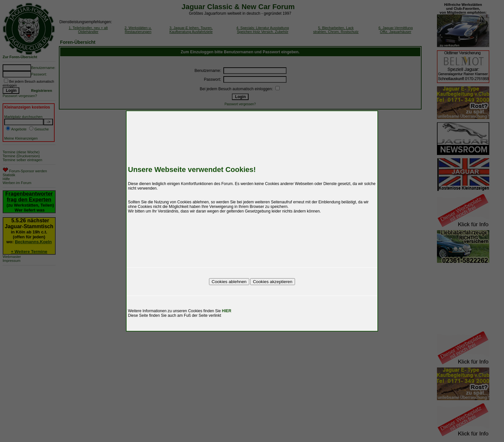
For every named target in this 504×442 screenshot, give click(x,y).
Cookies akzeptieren (273, 282)
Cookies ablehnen (229, 282)
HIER (227, 311)
